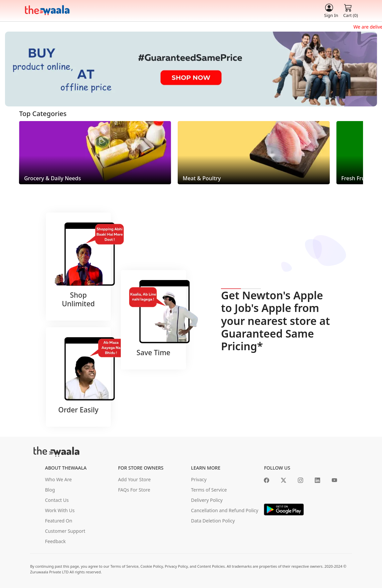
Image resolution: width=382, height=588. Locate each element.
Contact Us (57, 500)
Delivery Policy (207, 500)
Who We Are (58, 479)
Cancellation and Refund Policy (225, 510)
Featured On (59, 521)
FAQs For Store (134, 490)
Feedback (55, 541)
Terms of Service (209, 490)
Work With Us (60, 510)
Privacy (199, 479)
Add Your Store (134, 479)
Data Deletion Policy (213, 521)
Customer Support (65, 531)
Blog (50, 490)
